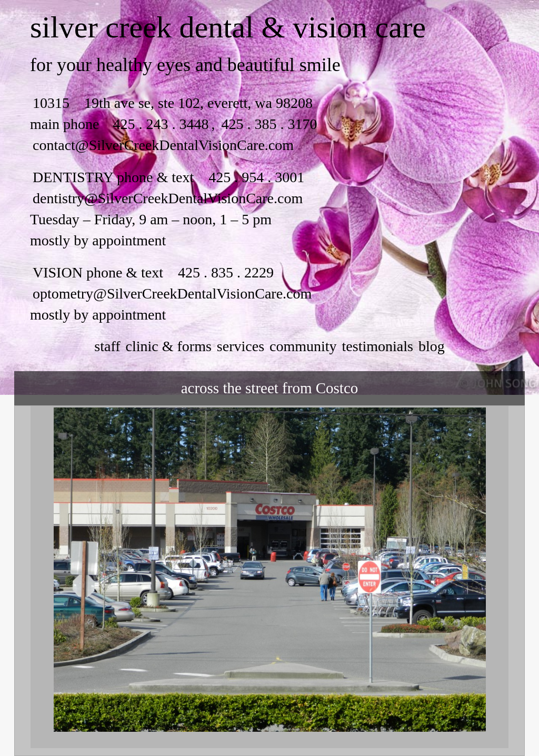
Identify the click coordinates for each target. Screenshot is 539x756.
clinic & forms (169, 346)
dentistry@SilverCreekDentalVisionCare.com (168, 198)
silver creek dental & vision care (228, 27)
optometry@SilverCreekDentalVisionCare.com (172, 294)
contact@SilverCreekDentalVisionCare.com (163, 145)
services (241, 346)
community (303, 346)
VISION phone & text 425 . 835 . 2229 (153, 272)
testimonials (378, 346)
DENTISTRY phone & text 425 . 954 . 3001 (168, 177)
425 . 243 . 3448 (161, 124)
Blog (432, 346)
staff (107, 346)
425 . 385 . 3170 (267, 124)
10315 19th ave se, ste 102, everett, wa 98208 (173, 103)
